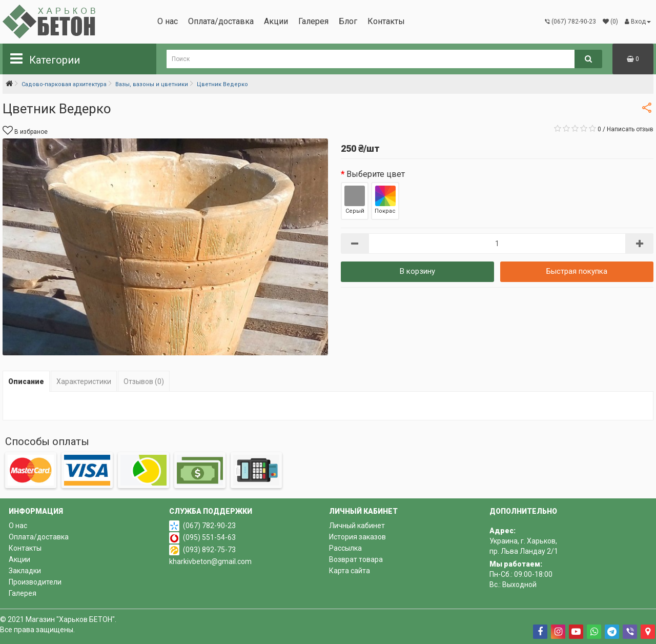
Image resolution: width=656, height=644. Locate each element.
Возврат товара (356, 559)
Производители (35, 582)
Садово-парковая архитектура (64, 84)
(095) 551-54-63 (209, 537)
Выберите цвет (376, 174)
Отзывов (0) (144, 381)
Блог (348, 21)
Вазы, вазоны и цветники (152, 84)
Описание (26, 381)
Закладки (25, 571)
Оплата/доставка (221, 21)
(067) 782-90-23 (209, 526)
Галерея (313, 21)
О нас (168, 21)
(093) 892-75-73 (209, 550)
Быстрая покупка (577, 271)
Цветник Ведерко (222, 84)
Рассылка (345, 548)
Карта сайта (350, 571)
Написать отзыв (630, 129)
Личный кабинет (357, 526)
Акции (276, 21)
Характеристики (84, 381)
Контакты (386, 21)
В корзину (417, 271)
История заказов (357, 537)
